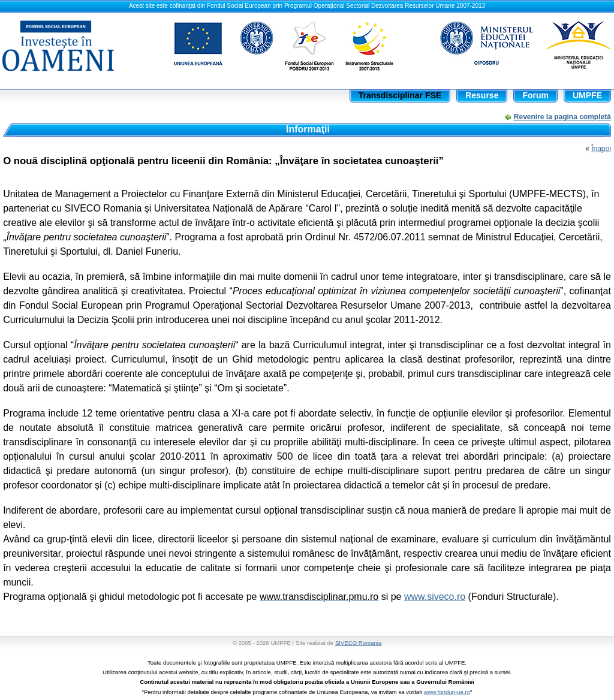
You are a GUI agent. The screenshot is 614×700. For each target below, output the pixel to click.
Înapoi (601, 149)
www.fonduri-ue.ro (447, 692)
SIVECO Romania (358, 643)
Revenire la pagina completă (562, 117)
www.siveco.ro (435, 597)
